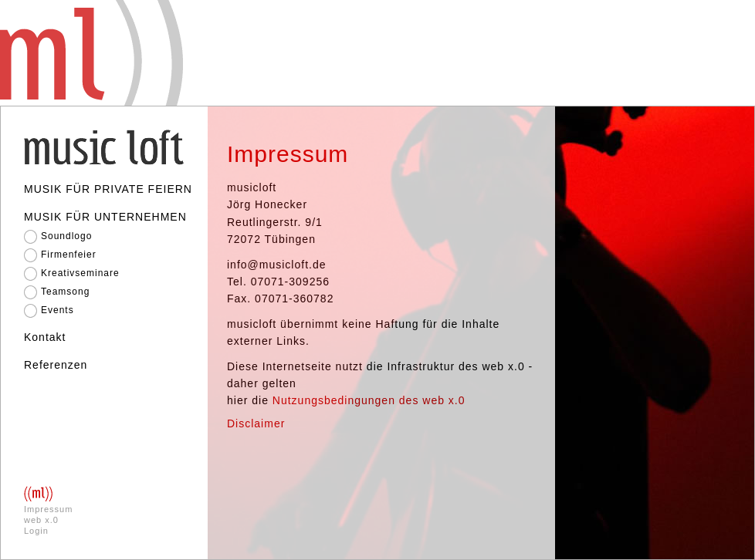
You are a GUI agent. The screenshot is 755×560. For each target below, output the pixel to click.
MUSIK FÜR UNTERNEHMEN (105, 217)
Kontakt (45, 337)
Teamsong (65, 292)
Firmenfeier (69, 255)
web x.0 (41, 520)
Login (36, 531)
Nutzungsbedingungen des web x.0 (369, 400)
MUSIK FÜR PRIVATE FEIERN (108, 189)
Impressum (48, 509)
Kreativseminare (80, 273)
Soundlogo (66, 236)
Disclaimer (256, 423)
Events (58, 310)
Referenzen (56, 365)
